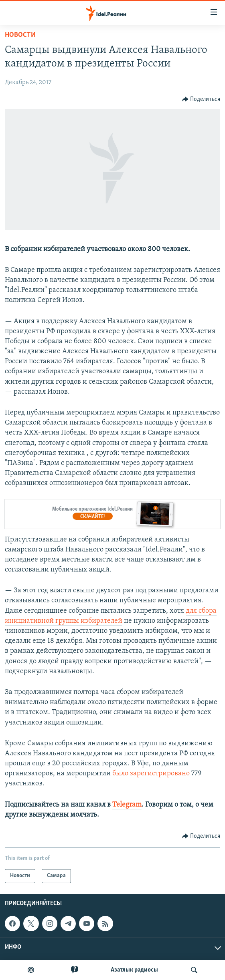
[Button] (201, 99)
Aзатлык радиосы (134, 970)
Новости (20, 35)
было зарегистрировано (151, 774)
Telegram (127, 805)
